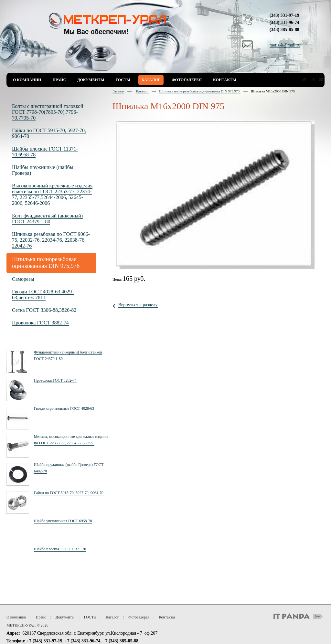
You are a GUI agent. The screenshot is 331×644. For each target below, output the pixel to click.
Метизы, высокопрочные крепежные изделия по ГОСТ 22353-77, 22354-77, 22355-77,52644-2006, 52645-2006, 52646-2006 (71, 443)
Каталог (142, 91)
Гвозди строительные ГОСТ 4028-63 (64, 408)
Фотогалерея (139, 617)
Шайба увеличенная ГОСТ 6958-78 (63, 521)
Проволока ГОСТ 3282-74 (55, 380)
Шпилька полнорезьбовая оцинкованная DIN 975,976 (200, 91)
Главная (118, 91)
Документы (65, 617)
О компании (16, 617)
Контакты (167, 617)
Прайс (41, 617)
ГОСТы (90, 617)
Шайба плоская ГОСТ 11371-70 (60, 549)
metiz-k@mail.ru (285, 45)
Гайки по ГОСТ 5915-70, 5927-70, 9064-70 (69, 493)
